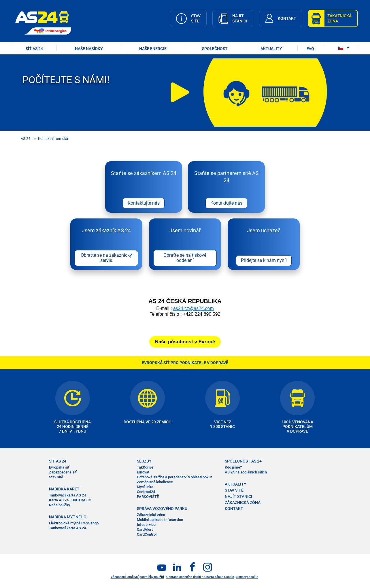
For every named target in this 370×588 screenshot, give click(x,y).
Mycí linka (145, 487)
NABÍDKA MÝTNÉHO (68, 517)
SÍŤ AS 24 (34, 49)
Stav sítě (56, 478)
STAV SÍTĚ (234, 491)
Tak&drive (145, 468)
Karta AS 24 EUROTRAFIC (70, 501)
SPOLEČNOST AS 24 (243, 462)
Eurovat (143, 473)
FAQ (310, 49)
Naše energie (153, 49)
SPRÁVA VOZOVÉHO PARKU (162, 509)
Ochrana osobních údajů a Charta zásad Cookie (200, 577)
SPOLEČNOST (215, 49)
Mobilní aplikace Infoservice (160, 520)
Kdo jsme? (233, 468)
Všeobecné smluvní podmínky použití (137, 577)
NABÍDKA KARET (64, 490)
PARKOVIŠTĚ (148, 497)
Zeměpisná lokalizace (155, 483)
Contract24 (146, 492)
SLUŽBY (144, 462)
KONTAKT (234, 509)
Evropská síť (59, 468)
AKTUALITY (271, 49)
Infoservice (146, 525)
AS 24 (26, 139)
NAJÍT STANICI (238, 497)
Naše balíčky (60, 506)
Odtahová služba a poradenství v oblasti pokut (174, 478)
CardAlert (145, 530)
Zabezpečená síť (63, 473)
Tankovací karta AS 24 (67, 496)
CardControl (147, 535)
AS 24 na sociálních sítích (246, 473)
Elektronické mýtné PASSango (74, 524)
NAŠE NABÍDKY (89, 49)
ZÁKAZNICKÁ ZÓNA (243, 503)
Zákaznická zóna (151, 515)
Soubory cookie (247, 577)
